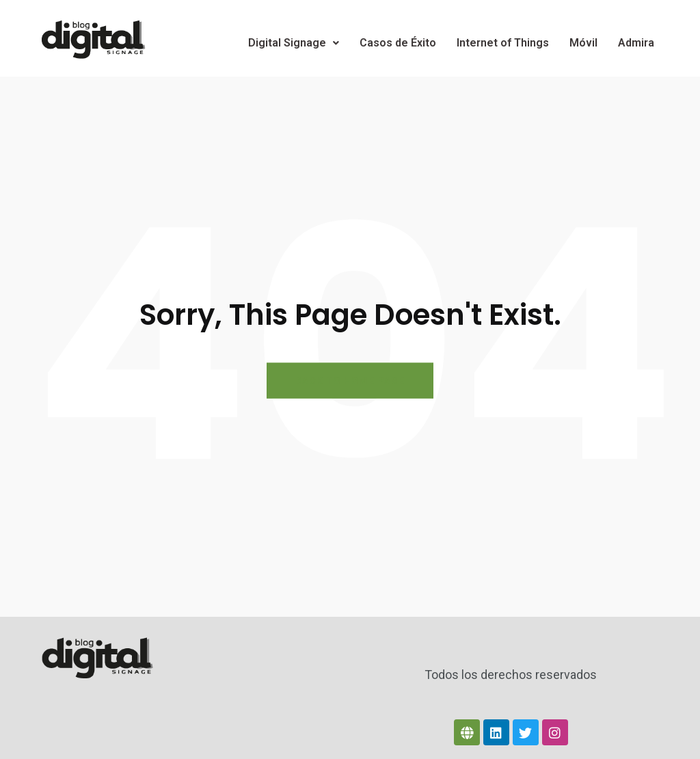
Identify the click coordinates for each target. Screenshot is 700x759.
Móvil (583, 43)
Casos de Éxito (398, 43)
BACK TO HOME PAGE (350, 380)
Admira (636, 43)
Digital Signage (294, 43)
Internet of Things (503, 43)
